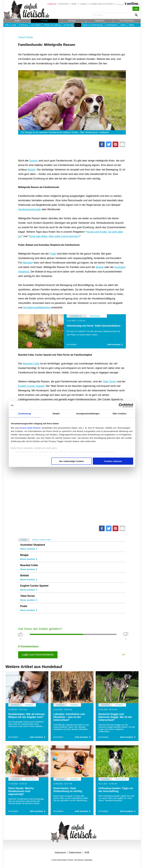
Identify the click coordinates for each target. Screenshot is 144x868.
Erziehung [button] (23, 25)
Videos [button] (123, 25)
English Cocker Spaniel (31, 386)
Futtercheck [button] (127, 21)
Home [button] (17, 21)
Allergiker (28, 263)
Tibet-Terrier (109, 382)
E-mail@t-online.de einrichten (101, 4)
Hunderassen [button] (111, 25)
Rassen (34, 161)
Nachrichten (64, 4)
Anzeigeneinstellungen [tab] (88, 413)
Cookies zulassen (113, 461)
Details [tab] (56, 413)
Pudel (53, 254)
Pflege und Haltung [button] (52, 25)
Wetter (74, 4)
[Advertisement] (72, 487)
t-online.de (52, 4)
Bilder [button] (132, 25)
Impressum (60, 853)
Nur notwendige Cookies (72, 461)
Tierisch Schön (26, 37)
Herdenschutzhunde (29, 209)
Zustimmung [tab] (25, 413)
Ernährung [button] (68, 25)
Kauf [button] (78, 25)
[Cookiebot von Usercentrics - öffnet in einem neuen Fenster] (121, 405)
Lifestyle (83, 4)
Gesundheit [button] (36, 25)
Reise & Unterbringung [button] (93, 25)
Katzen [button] (72, 21)
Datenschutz (75, 853)
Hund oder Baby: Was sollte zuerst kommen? (54, 236)
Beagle (31, 170)
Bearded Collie (31, 364)
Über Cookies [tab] (120, 413)
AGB (87, 853)
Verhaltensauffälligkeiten (37, 308)
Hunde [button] (45, 21)
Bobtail (100, 267)
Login (136, 9)
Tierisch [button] (99, 21)
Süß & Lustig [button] (10, 25)
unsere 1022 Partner (30, 428)
